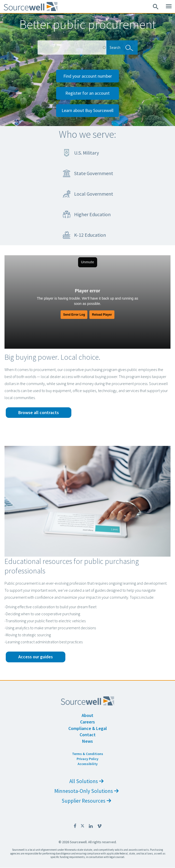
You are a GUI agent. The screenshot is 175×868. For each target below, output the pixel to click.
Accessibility (88, 764)
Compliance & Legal (88, 728)
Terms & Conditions (88, 754)
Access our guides (36, 657)
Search (120, 47)
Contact (88, 735)
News (87, 741)
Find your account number (88, 76)
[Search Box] (72, 47)
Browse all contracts (39, 412)
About (87, 715)
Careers (87, 722)
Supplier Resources (86, 801)
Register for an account (87, 93)
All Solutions (86, 781)
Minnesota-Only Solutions (86, 791)
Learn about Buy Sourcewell (87, 110)
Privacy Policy (87, 759)
